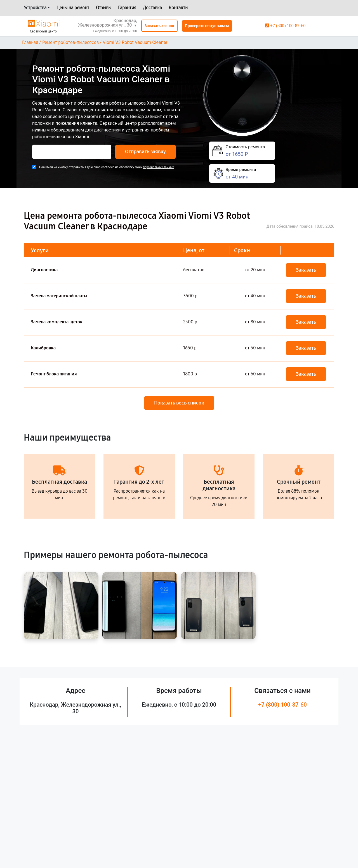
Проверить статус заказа (207, 26)
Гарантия (127, 8)
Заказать (306, 270)
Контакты (178, 8)
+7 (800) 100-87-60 (282, 705)
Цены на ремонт (73, 8)
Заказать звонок (159, 26)
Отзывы (104, 8)
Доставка (152, 8)
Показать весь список (179, 403)
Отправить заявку (145, 152)
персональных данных (158, 167)
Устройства (35, 8)
